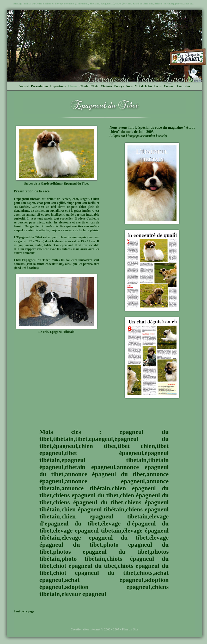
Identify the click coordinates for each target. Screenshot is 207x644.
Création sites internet (86, 629)
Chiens (73, 86)
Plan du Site (130, 629)
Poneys (119, 86)
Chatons (106, 86)
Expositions (58, 86)
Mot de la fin (143, 86)
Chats (94, 86)
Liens (158, 86)
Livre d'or (184, 86)
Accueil (24, 86)
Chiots (84, 86)
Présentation (39, 86)
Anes (129, 86)
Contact (169, 86)
